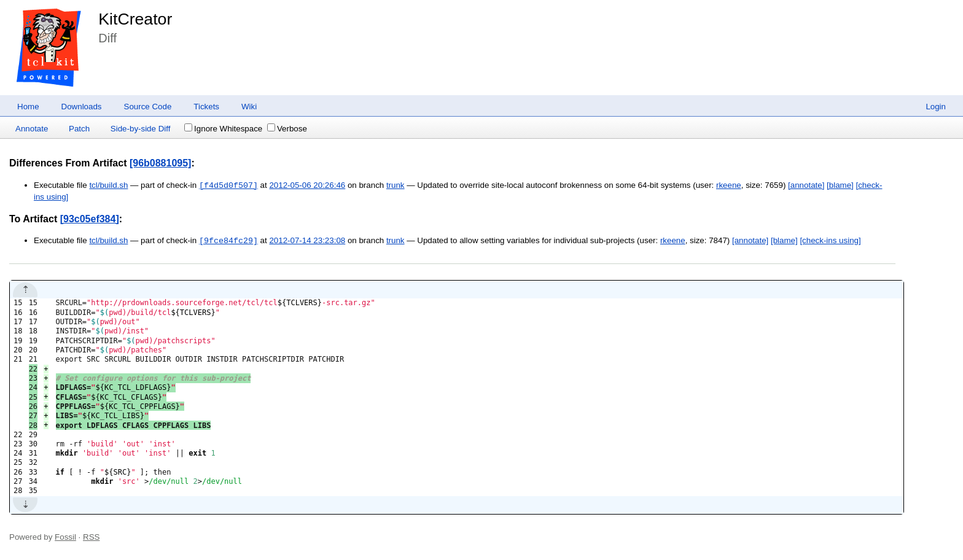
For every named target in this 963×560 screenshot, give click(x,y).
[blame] (840, 186)
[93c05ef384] (90, 219)
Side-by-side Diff (141, 129)
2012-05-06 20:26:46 (307, 186)
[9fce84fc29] (228, 241)
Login (936, 107)
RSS (91, 537)
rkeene (729, 186)
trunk (396, 186)
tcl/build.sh (108, 186)
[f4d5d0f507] (228, 185)
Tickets (206, 107)
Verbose (287, 129)
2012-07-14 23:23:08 (307, 241)
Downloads (82, 107)
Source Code (148, 107)
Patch (79, 129)
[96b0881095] (161, 163)
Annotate (32, 129)
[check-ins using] (830, 241)
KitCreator (135, 19)
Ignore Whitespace (223, 129)
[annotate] (806, 186)
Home (28, 107)
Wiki (249, 107)
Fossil (65, 537)
